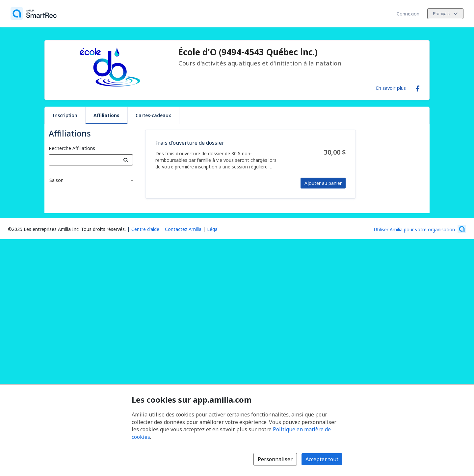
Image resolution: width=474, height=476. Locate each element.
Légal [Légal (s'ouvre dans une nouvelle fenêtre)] (213, 229)
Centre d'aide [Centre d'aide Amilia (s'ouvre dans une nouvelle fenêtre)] (145, 229)
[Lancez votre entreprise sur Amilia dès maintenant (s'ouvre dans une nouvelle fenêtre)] (420, 229)
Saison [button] (56, 180)
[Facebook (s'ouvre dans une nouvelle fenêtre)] (418, 87)
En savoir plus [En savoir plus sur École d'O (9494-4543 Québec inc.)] (391, 88)
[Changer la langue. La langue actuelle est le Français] (445, 14)
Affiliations (106, 115)
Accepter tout (322, 459)
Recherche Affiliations (72, 148)
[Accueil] (34, 13)
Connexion (408, 14)
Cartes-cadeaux (153, 115)
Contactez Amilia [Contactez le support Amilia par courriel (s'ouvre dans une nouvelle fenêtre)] (183, 229)
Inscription (65, 115)
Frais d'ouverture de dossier (190, 143)
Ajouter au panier (323, 183)
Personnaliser (275, 459)
